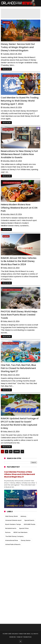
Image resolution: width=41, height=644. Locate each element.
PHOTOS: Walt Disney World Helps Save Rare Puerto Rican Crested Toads (19, 315)
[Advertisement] (21, 561)
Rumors (6, 236)
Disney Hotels (8, 129)
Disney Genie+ (26, 540)
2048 (17, 452)
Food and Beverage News (12, 183)
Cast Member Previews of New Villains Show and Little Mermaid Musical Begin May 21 (20, 474)
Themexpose (27, 637)
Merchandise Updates (11, 76)
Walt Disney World (11, 516)
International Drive (12, 540)
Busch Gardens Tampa (13, 524)
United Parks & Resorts (13, 544)
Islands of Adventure (11, 343)
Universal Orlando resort (13, 520)
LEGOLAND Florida (30, 524)
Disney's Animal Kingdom (12, 290)
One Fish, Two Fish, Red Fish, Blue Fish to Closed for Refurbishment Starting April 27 (18, 368)
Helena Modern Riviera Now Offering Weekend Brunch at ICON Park (19, 208)
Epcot (5, 397)
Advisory (6, 22)
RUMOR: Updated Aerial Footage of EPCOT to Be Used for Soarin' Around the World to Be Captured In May (20, 423)
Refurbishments (11, 528)
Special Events (29, 520)
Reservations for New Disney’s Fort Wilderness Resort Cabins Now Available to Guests (19, 154)
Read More (7, 69)
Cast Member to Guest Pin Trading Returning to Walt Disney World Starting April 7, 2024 (20, 101)
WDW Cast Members (20, 532)
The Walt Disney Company (14, 536)
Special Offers (24, 528)
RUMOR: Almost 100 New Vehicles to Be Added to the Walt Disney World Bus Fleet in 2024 (19, 261)
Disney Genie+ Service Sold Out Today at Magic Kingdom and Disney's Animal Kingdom (18, 47)
